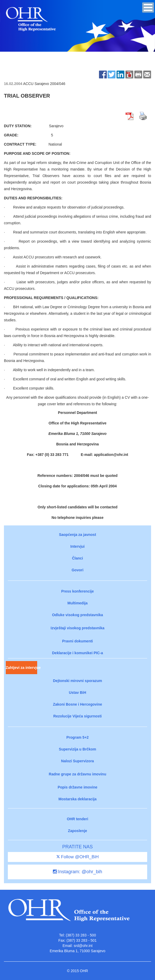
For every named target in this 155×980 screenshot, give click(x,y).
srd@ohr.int (83, 946)
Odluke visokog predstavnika (78, 615)
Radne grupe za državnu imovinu (77, 774)
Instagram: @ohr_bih (77, 872)
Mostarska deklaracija (77, 799)
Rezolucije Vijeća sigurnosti (78, 716)
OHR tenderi (77, 819)
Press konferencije (78, 591)
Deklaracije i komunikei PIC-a (78, 653)
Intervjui (77, 546)
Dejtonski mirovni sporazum (77, 681)
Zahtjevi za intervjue (21, 668)
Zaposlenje (77, 831)
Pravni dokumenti (77, 641)
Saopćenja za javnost (77, 535)
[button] (148, 7)
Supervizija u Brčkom (77, 749)
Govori (77, 570)
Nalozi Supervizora (77, 761)
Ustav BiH (77, 693)
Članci (77, 558)
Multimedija (77, 603)
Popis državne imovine (77, 787)
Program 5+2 (77, 737)
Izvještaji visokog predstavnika (77, 628)
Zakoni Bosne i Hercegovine (77, 704)
